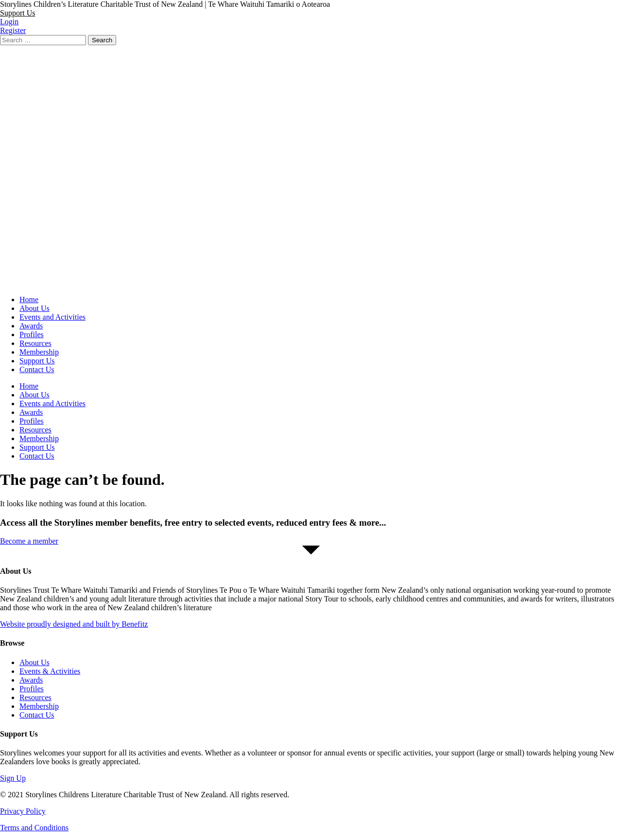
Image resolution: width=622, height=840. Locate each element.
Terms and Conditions (34, 828)
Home (29, 300)
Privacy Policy (23, 811)
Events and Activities (52, 317)
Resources (35, 343)
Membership (39, 352)
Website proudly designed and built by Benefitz (74, 624)
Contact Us (37, 369)
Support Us (37, 361)
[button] (17, 13)
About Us (35, 308)
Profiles (32, 334)
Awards (31, 326)
